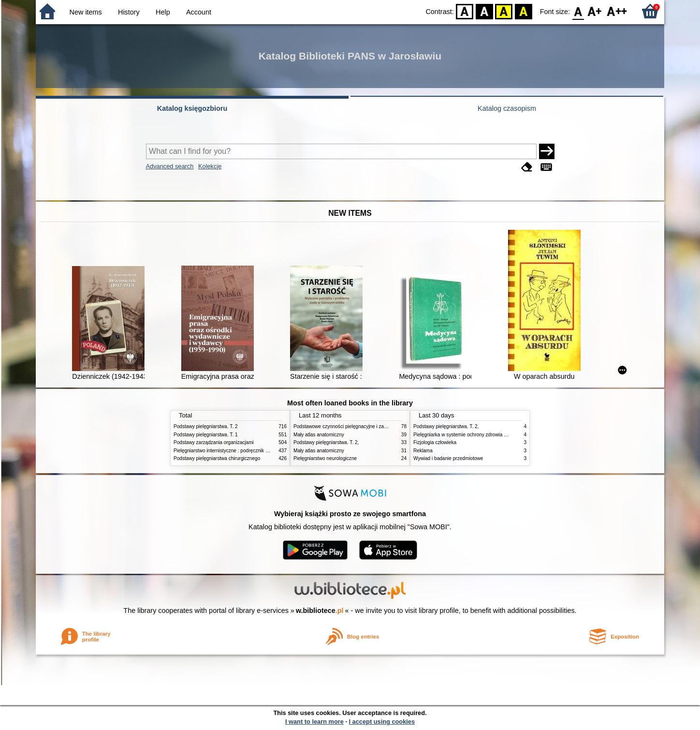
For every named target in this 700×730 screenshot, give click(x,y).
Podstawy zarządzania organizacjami (214, 442)
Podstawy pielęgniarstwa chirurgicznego (217, 458)
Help (163, 12)
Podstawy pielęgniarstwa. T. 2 (206, 426)
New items (86, 12)
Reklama (423, 451)
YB (504, 11)
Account (199, 12)
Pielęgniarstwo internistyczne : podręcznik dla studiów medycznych (246, 451)
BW (484, 11)
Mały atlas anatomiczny (319, 435)
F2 (617, 11)
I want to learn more (314, 722)
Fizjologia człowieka (435, 442)
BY (523, 11)
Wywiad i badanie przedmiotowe (448, 458)
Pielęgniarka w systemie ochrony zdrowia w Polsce (468, 435)
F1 (595, 11)
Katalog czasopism (507, 108)
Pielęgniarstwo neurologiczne (325, 458)
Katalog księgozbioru (192, 108)
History (129, 12)
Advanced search (170, 166)
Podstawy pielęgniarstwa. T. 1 (206, 435)
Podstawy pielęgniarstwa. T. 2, (326, 442)
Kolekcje (210, 166)
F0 (578, 11)
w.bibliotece (320, 611)
